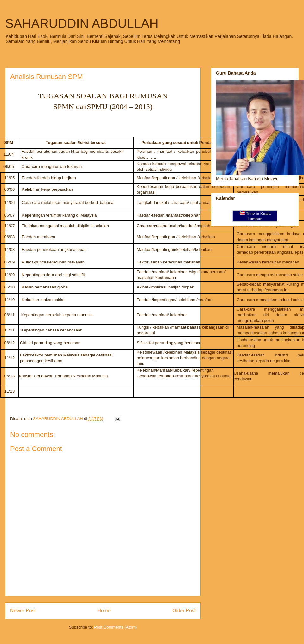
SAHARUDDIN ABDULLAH (82, 23)
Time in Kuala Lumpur (255, 216)
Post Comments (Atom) (115, 627)
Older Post (184, 611)
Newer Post (23, 611)
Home (104, 611)
